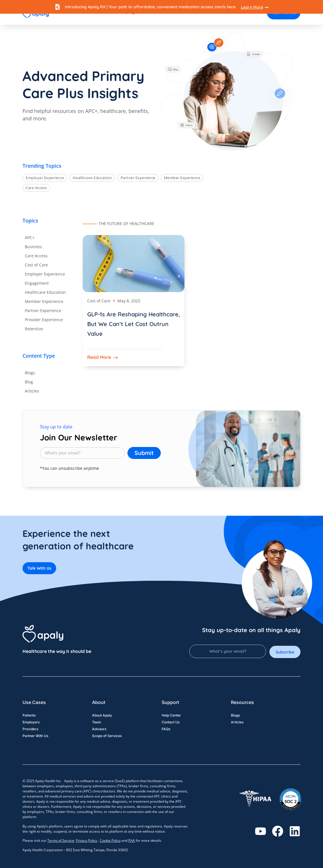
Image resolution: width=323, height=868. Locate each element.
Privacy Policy (87, 840)
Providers (30, 729)
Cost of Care (99, 301)
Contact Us (171, 722)
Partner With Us (35, 736)
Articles (237, 722)
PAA (132, 840)
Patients (29, 716)
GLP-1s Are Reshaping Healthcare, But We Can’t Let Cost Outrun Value (134, 324)
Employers (31, 722)
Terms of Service (61, 840)
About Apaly (102, 716)
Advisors (99, 729)
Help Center (171, 716)
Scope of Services (107, 736)
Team (97, 722)
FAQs (166, 729)
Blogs (235, 716)
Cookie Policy (110, 840)
